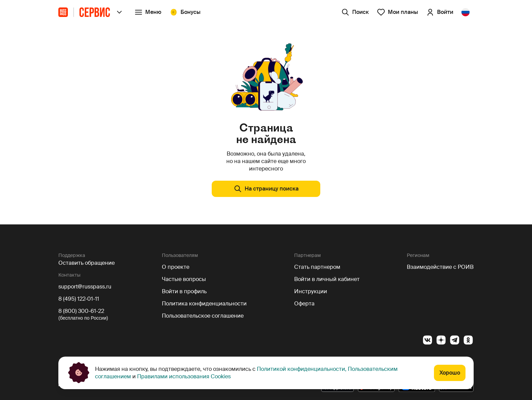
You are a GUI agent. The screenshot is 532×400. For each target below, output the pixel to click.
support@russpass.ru (85, 287)
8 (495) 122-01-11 (79, 299)
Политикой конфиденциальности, (302, 369)
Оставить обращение (87, 263)
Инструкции (311, 291)
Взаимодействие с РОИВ (440, 267)
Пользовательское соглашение (203, 316)
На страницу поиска (266, 189)
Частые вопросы (184, 279)
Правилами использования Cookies (183, 376)
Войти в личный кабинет (327, 279)
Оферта (304, 304)
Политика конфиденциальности (204, 304)
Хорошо (450, 373)
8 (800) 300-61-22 (81, 311)
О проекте (176, 267)
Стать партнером (317, 267)
